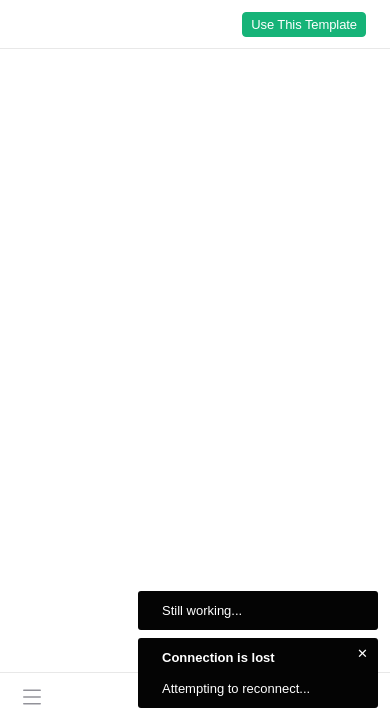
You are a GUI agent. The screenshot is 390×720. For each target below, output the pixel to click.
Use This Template (304, 24)
